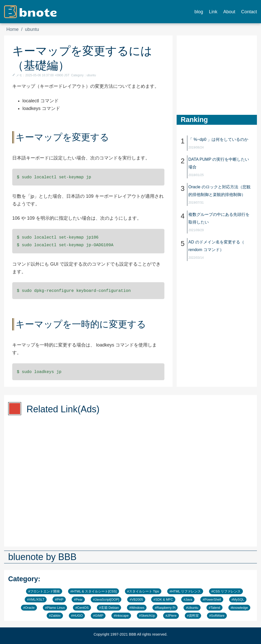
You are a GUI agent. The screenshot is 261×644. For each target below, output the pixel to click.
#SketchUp (147, 616)
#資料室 (193, 616)
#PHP (59, 599)
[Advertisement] (215, 67)
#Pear (78, 599)
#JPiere (171, 616)
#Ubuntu (192, 608)
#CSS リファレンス (226, 591)
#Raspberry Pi (165, 608)
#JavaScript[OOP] (106, 599)
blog (199, 12)
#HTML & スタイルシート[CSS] (94, 591)
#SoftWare (217, 616)
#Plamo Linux (55, 608)
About (229, 12)
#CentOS (82, 608)
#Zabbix (55, 616)
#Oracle (29, 608)
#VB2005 (136, 599)
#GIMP (98, 616)
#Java (188, 599)
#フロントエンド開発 (44, 591)
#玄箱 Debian (109, 608)
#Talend (214, 608)
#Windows (137, 608)
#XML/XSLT (36, 599)
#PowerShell (212, 599)
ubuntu (32, 29)
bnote (38, 11)
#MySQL (238, 599)
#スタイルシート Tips (143, 591)
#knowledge (239, 608)
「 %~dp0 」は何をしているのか (218, 139)
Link (213, 12)
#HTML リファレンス (185, 591)
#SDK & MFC (163, 599)
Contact (249, 12)
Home (12, 29)
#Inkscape (121, 616)
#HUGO (77, 616)
